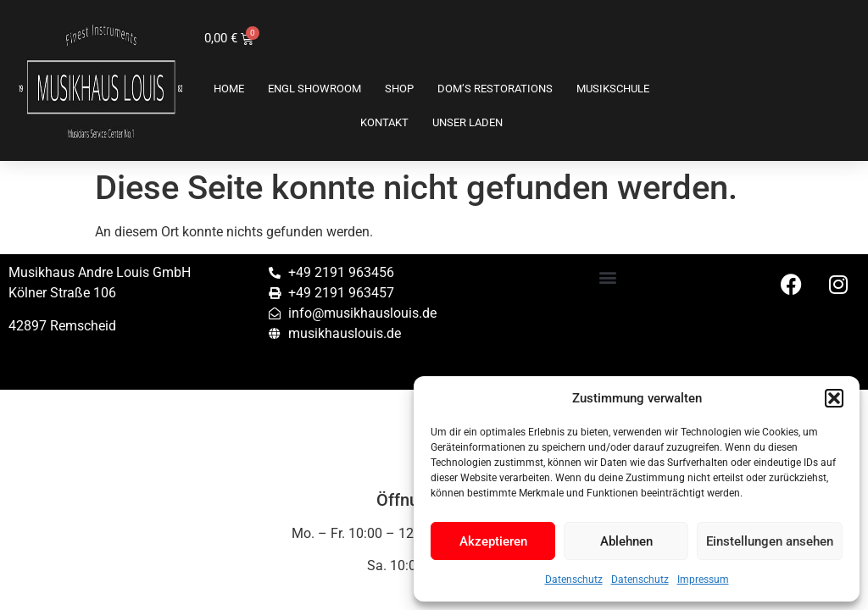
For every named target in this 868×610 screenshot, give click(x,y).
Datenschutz (574, 579)
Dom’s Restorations (495, 89)
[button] (834, 398)
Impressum (703, 579)
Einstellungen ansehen (770, 541)
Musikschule (613, 89)
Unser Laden (467, 122)
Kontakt (384, 122)
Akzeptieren (493, 541)
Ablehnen (626, 541)
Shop (399, 89)
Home (229, 89)
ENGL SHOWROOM (314, 89)
